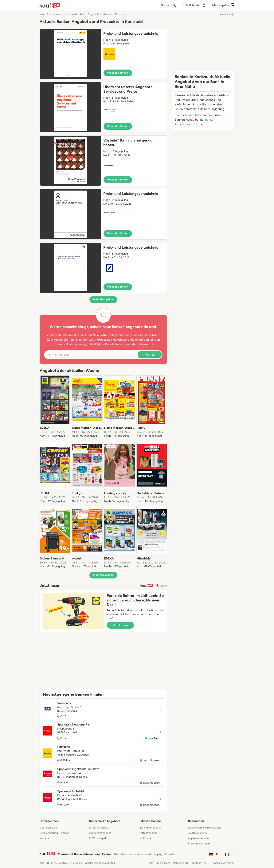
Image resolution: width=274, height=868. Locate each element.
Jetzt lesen (120, 625)
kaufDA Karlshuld (50, 14)
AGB (207, 863)
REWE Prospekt (98, 838)
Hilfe (151, 863)
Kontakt (196, 863)
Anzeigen (227, 14)
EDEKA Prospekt (99, 828)
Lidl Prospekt (146, 838)
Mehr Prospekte (103, 299)
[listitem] (55, 407)
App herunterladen (199, 838)
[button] (103, 54)
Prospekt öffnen (118, 73)
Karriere (44, 838)
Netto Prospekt (148, 833)
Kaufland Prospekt (100, 833)
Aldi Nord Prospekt (150, 828)
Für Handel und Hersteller (55, 833)
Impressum (163, 863)
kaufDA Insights (197, 833)
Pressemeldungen (199, 844)
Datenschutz (146, 344)
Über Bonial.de (48, 828)
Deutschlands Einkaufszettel (205, 828)
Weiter (150, 355)
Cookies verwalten (223, 863)
